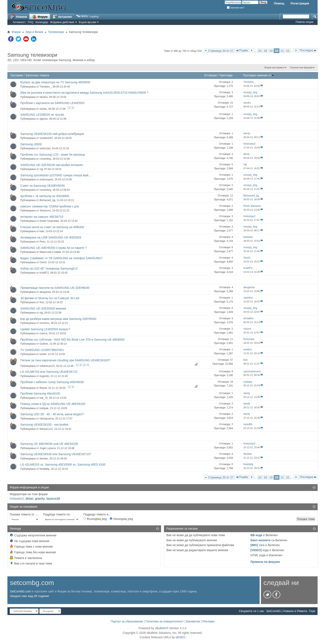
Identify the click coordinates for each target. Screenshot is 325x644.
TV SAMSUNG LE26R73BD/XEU (42, 350)
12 (231, 196)
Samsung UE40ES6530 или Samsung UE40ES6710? (56, 454)
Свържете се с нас (252, 611)
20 (277, 51)
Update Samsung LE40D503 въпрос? (45, 329)
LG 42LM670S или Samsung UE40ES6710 (49, 372)
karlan (43, 354)
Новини (19, 16)
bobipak (44, 408)
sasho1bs (45, 148)
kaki (42, 231)
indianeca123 (47, 366)
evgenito (44, 376)
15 (231, 103)
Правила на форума (265, 562)
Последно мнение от (259, 75)
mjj (41, 169)
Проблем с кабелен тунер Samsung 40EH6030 (52, 382)
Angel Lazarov (48, 448)
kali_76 (44, 398)
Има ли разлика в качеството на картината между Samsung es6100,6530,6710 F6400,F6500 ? (84, 93)
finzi (42, 302)
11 (231, 339)
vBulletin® (162, 628)
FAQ (31, 22)
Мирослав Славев (50, 252)
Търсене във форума (301, 67)
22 (288, 51)
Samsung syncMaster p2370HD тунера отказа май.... (56, 175)
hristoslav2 (17, 499)
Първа (242, 50)
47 (231, 360)
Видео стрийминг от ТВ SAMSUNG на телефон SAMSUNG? (61, 258)
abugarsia (45, 292)
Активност (19, 22)
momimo (44, 323)
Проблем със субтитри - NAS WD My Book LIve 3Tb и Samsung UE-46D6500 (72, 340)
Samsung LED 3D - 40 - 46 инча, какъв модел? (52, 414)
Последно (308, 50)
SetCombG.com (21, 591)
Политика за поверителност (165, 621)
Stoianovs (45, 211)
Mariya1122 (46, 429)
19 (271, 51)
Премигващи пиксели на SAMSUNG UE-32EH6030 (55, 288)
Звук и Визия (34, 32)
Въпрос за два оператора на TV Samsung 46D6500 (55, 82)
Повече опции (304, 22)
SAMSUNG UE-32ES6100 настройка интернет (52, 165)
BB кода (256, 535)
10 (260, 51)
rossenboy (45, 159)
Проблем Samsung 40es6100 (40, 393)
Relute (43, 388)
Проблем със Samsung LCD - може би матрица (53, 155)
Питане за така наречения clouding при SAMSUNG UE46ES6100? (65, 360)
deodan (44, 459)
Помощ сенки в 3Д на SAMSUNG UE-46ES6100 (53, 404)
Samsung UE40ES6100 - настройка (44, 425)
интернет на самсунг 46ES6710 (42, 217)
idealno (44, 97)
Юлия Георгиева (49, 221)
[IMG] (254, 545)
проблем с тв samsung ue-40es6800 (45, 196)
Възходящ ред (95, 519)
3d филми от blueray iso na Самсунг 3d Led (50, 298)
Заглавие (17, 75)
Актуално (62, 16)
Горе (312, 611)
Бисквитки (193, 621)
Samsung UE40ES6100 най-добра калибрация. (52, 134)
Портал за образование (127, 621)
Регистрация (300, 3)
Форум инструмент (274, 67)
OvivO (43, 262)
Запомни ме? (236, 8)
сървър (87, 16)
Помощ (279, 3)
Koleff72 (44, 273)
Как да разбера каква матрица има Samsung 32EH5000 (58, 319)
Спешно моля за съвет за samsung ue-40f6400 (52, 227)
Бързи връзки (88, 22)
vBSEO (180, 637)
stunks (43, 109)
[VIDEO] (256, 550)
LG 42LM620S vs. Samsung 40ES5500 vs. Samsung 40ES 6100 (63, 465)
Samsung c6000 (31, 144)
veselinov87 (46, 138)
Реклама (208, 621)
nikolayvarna (47, 419)
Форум (40, 16)
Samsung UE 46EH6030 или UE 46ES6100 (49, 444)
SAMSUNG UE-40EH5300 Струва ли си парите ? (54, 248)
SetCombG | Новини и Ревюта (287, 611)
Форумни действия (62, 22)
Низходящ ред (121, 519)
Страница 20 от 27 (221, 51)
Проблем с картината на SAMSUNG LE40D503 (52, 103)
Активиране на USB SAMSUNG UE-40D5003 (51, 237)
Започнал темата (37, 75)
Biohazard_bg (47, 200)
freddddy (44, 469)
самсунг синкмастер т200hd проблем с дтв (50, 206)
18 (265, 51)
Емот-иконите (261, 540)
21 (282, 51)
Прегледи (226, 75)
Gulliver (44, 344)
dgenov (44, 119)
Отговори (211, 75)
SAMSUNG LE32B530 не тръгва (42, 115)
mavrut (43, 333)
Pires (42, 242)
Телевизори (56, 32)
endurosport (46, 179)
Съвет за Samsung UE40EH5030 (43, 186)
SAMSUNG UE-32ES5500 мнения (43, 308)
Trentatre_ (45, 87)
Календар (42, 22)
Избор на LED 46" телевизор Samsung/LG (49, 269)
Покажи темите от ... (24, 514)
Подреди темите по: (57, 514)
